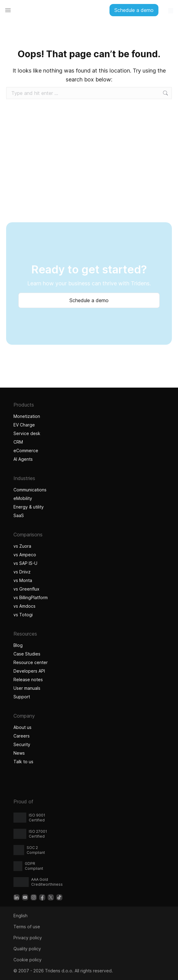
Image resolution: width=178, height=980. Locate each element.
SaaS (19, 515)
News (19, 753)
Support (22, 697)
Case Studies (27, 654)
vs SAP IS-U (25, 563)
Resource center (31, 662)
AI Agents (24, 459)
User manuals (27, 688)
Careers (22, 736)
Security (22, 744)
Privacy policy (28, 938)
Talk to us (23, 762)
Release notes (28, 680)
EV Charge (24, 425)
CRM (18, 442)
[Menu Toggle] (8, 10)
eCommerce (26, 451)
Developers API (29, 671)
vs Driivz (22, 572)
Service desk (27, 433)
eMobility (23, 498)
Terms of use (27, 927)
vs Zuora (22, 546)
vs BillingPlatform (31, 597)
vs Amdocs (24, 606)
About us (22, 727)
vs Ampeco (25, 555)
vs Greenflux (26, 589)
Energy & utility (29, 507)
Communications (30, 490)
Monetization (27, 416)
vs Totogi (24, 615)
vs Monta (23, 580)
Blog (18, 645)
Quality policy (27, 949)
